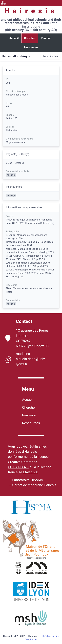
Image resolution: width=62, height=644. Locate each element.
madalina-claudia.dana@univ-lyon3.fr (26, 359)
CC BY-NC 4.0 (18, 467)
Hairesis (31, 11)
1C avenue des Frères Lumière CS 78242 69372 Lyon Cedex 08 (27, 338)
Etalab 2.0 (31, 472)
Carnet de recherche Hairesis (34, 485)
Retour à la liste (50, 56)
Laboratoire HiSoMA (28, 480)
